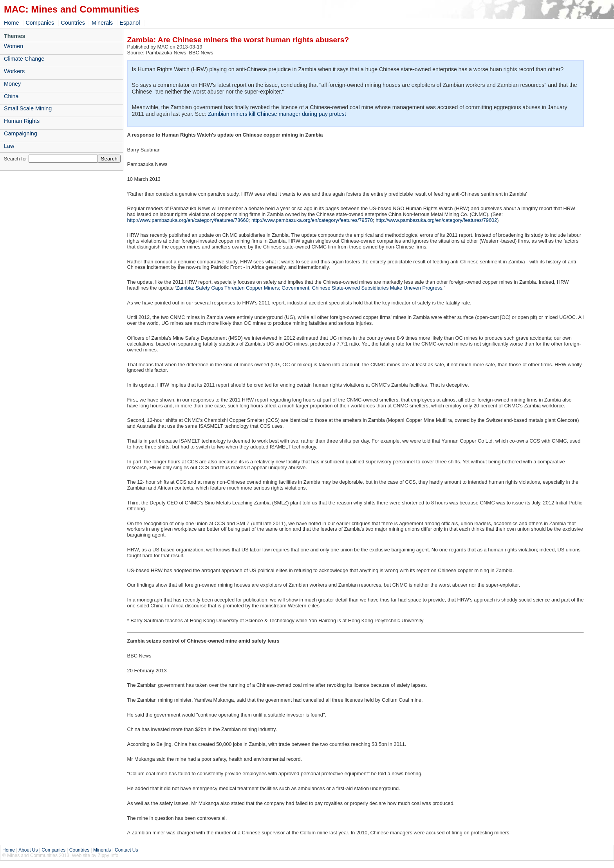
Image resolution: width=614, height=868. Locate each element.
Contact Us (126, 850)
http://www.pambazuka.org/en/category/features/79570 (312, 220)
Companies (40, 23)
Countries (73, 23)
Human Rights (22, 121)
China (11, 96)
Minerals (102, 23)
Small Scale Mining (28, 108)
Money (12, 84)
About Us (28, 850)
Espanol (130, 23)
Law (9, 146)
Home (11, 23)
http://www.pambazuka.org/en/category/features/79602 (436, 220)
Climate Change (24, 59)
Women (14, 46)
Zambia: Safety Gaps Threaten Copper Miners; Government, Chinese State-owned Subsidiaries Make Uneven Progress (309, 288)
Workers (14, 71)
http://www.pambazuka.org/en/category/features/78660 (188, 220)
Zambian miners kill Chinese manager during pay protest (277, 114)
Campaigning (21, 133)
